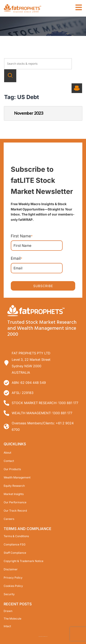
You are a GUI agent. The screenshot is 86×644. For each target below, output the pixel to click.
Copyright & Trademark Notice (24, 561)
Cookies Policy (13, 586)
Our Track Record (15, 510)
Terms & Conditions (16, 536)
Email (17, 258)
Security (9, 594)
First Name (22, 236)
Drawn (8, 611)
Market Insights (14, 494)
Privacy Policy (13, 577)
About (7, 452)
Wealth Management (17, 477)
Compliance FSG (15, 544)
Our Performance (15, 502)
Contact (9, 461)
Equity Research (14, 485)
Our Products (12, 469)
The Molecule (12, 618)
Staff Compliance (15, 552)
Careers (9, 519)
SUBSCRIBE (43, 286)
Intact (7, 626)
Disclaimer (11, 569)
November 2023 (25, 112)
